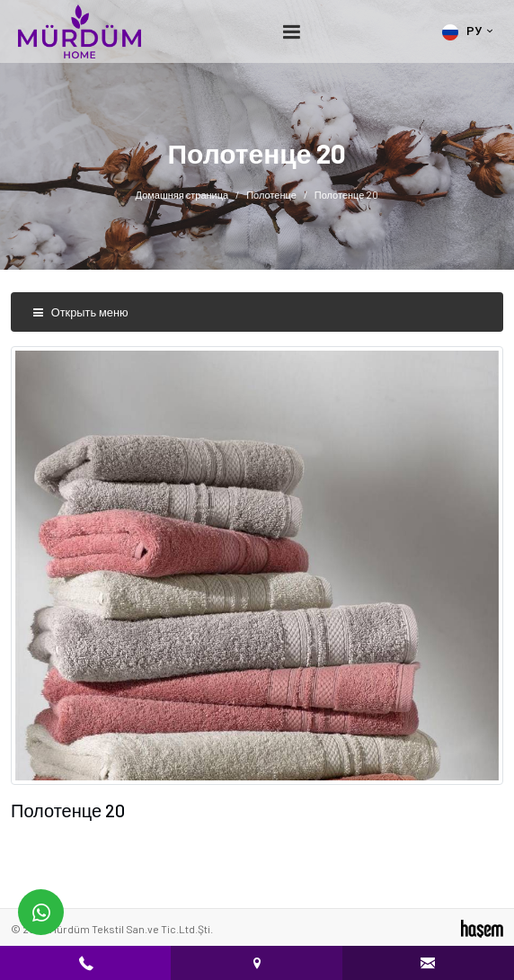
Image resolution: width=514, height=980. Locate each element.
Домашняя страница (182, 195)
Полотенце (271, 195)
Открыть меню (80, 312)
